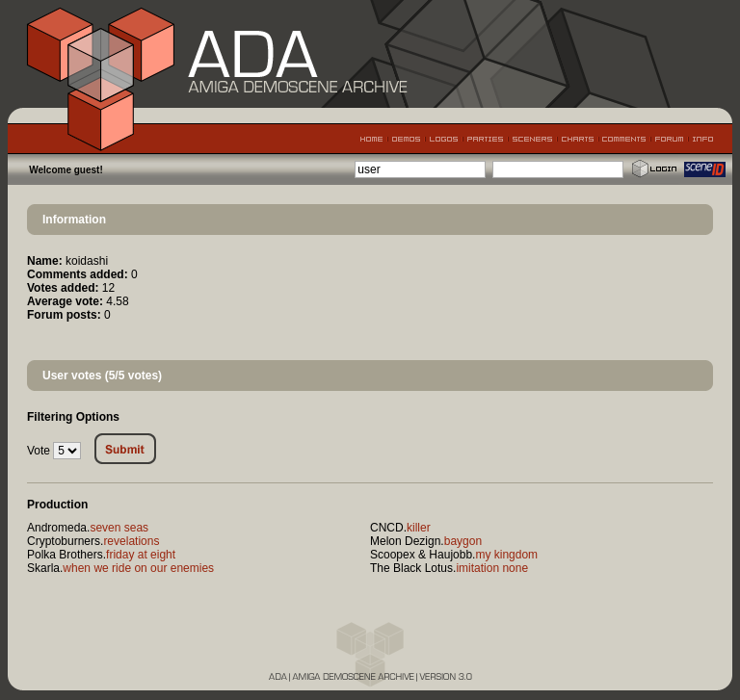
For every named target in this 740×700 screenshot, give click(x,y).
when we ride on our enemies (138, 568)
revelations (131, 541)
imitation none (492, 568)
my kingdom (506, 555)
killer (419, 528)
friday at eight (141, 555)
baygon (463, 541)
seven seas (119, 528)
